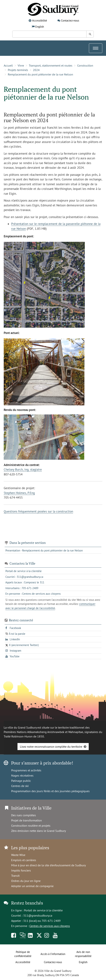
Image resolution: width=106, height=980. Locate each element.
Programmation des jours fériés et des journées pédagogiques (50, 791)
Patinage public (21, 781)
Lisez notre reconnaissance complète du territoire (51, 747)
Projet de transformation (26, 820)
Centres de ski (20, 786)
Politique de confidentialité (23, 954)
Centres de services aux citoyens (50, 926)
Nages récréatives (22, 775)
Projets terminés (18, 70)
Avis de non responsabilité (83, 954)
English (40, 27)
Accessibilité (40, 20)
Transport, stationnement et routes (51, 65)
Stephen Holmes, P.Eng (19, 493)
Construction (85, 65)
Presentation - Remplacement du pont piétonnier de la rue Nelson (44, 550)
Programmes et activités (26, 770)
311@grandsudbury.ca (38, 915)
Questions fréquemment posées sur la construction (38, 511)
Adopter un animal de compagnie (32, 886)
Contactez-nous (70, 20)
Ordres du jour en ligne (26, 881)
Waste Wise (18, 855)
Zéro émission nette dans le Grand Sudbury (38, 831)
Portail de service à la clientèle (43, 910)
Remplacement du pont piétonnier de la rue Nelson (40, 74)
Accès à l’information (53, 954)
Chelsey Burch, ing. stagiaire (23, 470)
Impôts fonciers (21, 870)
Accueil (8, 65)
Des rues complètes (24, 815)
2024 (36, 70)
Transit (15, 876)
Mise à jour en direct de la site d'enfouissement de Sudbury (48, 865)
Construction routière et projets (31, 826)
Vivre (21, 65)
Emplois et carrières (24, 860)
